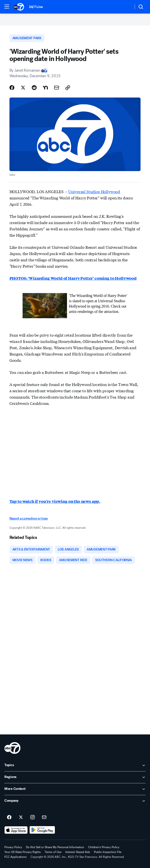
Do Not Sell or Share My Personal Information (55, 847)
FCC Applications (16, 857)
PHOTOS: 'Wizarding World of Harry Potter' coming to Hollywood (73, 278)
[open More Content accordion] (75, 789)
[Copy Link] (68, 88)
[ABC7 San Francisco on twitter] (21, 817)
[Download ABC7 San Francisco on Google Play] (42, 830)
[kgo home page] (12, 748)
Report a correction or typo (29, 518)
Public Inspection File (108, 852)
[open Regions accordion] (75, 777)
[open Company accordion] (75, 801)
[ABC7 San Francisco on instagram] (33, 817)
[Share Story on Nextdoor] (45, 88)
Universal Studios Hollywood (94, 191)
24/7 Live (36, 7)
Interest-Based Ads (78, 852)
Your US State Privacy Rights (23, 852)
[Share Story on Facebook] (12, 88)
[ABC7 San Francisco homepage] (19, 7)
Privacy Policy (13, 847)
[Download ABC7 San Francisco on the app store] (16, 830)
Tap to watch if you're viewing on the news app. (55, 501)
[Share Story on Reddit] (34, 88)
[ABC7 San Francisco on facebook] (9, 817)
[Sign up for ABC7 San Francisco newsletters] (44, 817)
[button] (7, 7)
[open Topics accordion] (75, 765)
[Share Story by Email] (57, 88)
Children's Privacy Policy (104, 847)
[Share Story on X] (23, 88)
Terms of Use (53, 852)
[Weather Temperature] (126, 7)
